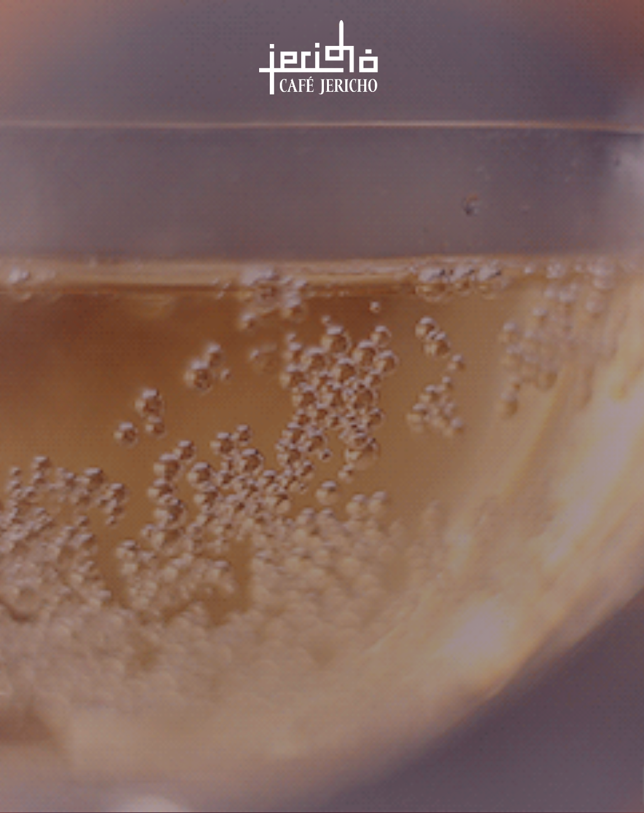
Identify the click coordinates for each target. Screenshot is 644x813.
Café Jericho (321, 65)
